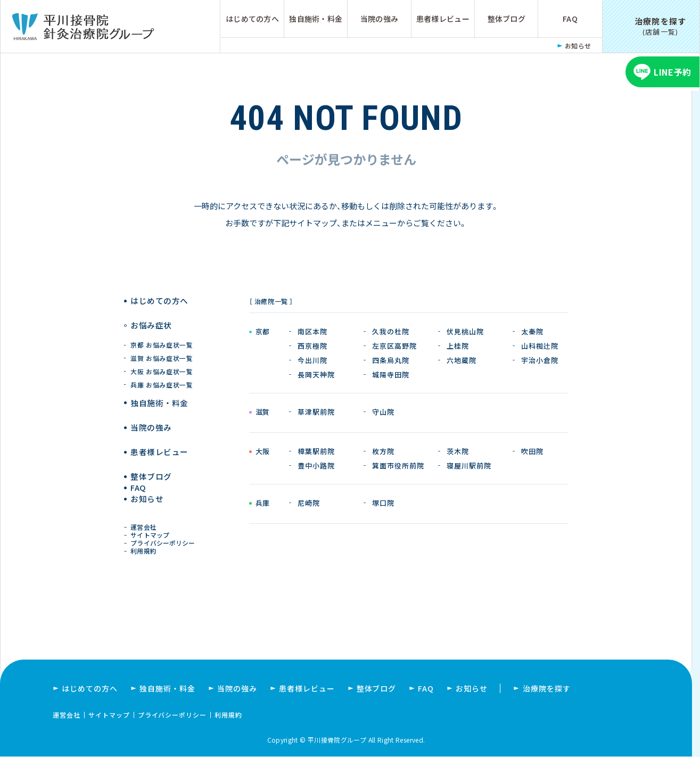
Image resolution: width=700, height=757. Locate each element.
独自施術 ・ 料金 (159, 393)
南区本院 (312, 331)
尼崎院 (309, 503)
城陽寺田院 (391, 375)
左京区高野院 (394, 346)
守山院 (383, 412)
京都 (263, 332)
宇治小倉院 (540, 360)
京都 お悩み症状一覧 (162, 335)
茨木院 (458, 451)
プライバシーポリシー (164, 539)
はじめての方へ (252, 19)
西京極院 (312, 346)
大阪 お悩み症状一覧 (162, 361)
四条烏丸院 (391, 360)
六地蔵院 (462, 360)
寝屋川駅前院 (469, 466)
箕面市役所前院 (398, 466)
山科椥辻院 (540, 346)
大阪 (263, 452)
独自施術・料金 (316, 19)
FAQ (570, 19)
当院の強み (379, 19)
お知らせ (578, 46)
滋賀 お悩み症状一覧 (162, 348)
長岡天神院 (316, 375)
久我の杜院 (391, 331)
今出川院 (312, 360)
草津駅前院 (316, 412)
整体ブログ (507, 19)
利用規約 (146, 550)
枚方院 (383, 451)
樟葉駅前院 (316, 451)
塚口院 (383, 503)
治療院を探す (547, 689)
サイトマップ (152, 529)
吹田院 (532, 451)
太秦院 (532, 331)
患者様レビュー (443, 19)
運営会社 (146, 519)
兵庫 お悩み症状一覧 (162, 375)
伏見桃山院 (465, 331)
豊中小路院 (316, 466)
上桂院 (458, 346)
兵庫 (263, 504)
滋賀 (263, 413)
